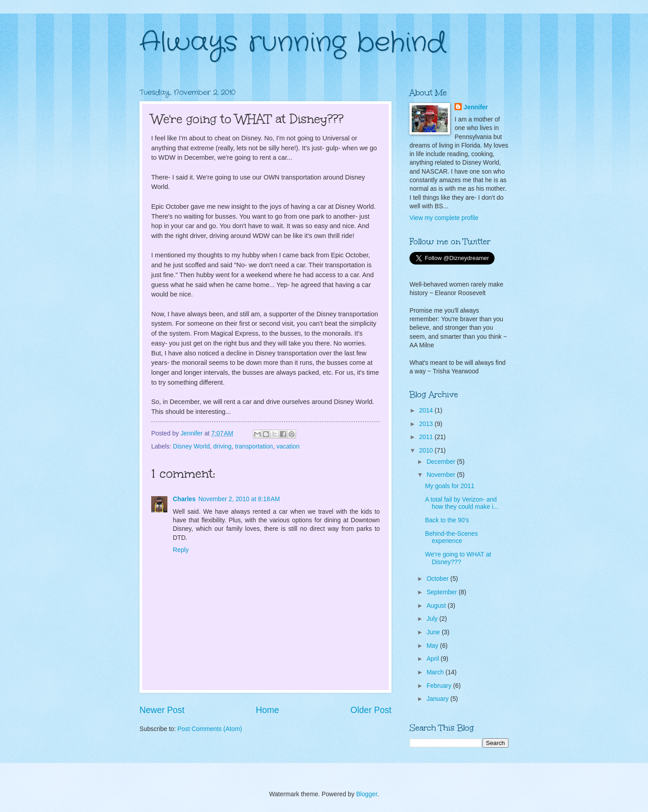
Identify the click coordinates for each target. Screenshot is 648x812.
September (443, 592)
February (440, 686)
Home (268, 710)
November (442, 475)
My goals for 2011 (450, 486)
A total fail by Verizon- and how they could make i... (461, 503)
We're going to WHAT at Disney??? (458, 558)
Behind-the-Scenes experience (451, 538)
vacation (288, 446)
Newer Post (162, 710)
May (433, 646)
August (437, 606)
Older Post (371, 710)
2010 (427, 451)
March (436, 672)
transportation (254, 446)
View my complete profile (444, 218)
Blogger (367, 794)
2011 (427, 437)
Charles (184, 499)
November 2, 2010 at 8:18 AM (239, 499)
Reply (181, 550)
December (442, 462)
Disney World (191, 446)
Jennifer (476, 107)
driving (223, 446)
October (439, 579)
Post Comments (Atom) (209, 729)
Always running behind (293, 43)
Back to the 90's (447, 520)
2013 (427, 424)
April (434, 659)
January (439, 699)
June (434, 632)
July (433, 619)
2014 (427, 410)
